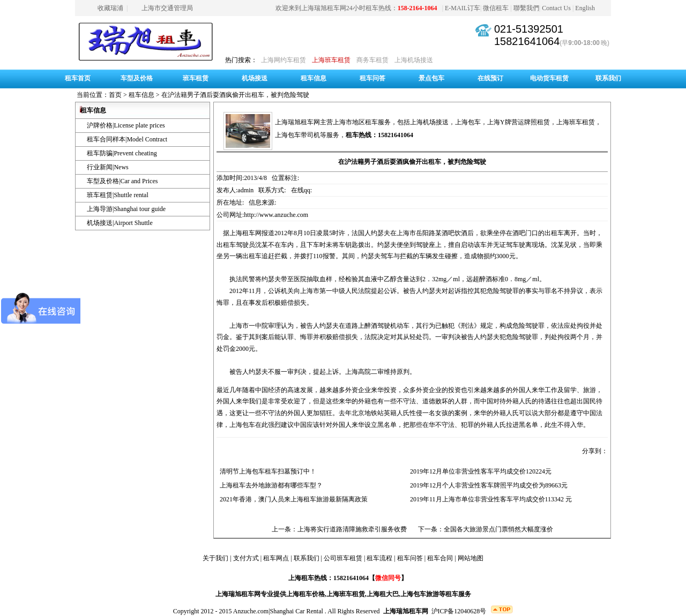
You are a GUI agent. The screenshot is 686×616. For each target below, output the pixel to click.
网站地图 (471, 558)
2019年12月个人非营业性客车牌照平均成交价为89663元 (487, 485)
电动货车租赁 (549, 78)
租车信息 (314, 78)
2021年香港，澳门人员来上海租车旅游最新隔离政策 (292, 499)
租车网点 (276, 558)
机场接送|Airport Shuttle (120, 223)
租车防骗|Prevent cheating (122, 153)
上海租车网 (245, 233)
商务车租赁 (372, 60)
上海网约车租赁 (284, 60)
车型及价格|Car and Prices (122, 181)
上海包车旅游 (420, 594)
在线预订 (490, 78)
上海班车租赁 (331, 60)
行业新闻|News (108, 167)
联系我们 (608, 78)
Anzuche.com (251, 611)
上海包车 (468, 122)
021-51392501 (529, 29)
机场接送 (255, 78)
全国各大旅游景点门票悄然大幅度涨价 (498, 529)
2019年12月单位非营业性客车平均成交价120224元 (479, 471)
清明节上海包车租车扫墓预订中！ (266, 471)
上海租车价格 (305, 594)
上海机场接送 (414, 60)
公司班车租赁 (343, 558)
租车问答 (372, 78)
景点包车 (431, 78)
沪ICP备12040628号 (459, 611)
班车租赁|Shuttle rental (118, 195)
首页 (115, 95)
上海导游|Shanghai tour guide (126, 209)
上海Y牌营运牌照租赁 (519, 122)
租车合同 (440, 558)
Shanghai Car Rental (297, 611)
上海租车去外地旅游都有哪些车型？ (270, 485)
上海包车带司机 (297, 135)
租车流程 (379, 558)
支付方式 (246, 558)
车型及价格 (137, 78)
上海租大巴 (383, 594)
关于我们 (215, 558)
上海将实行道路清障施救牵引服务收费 (352, 529)
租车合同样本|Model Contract (127, 139)
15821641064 (527, 41)
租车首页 (78, 78)
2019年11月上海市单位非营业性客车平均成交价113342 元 (489, 499)
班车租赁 (196, 78)
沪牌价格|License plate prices (126, 125)
